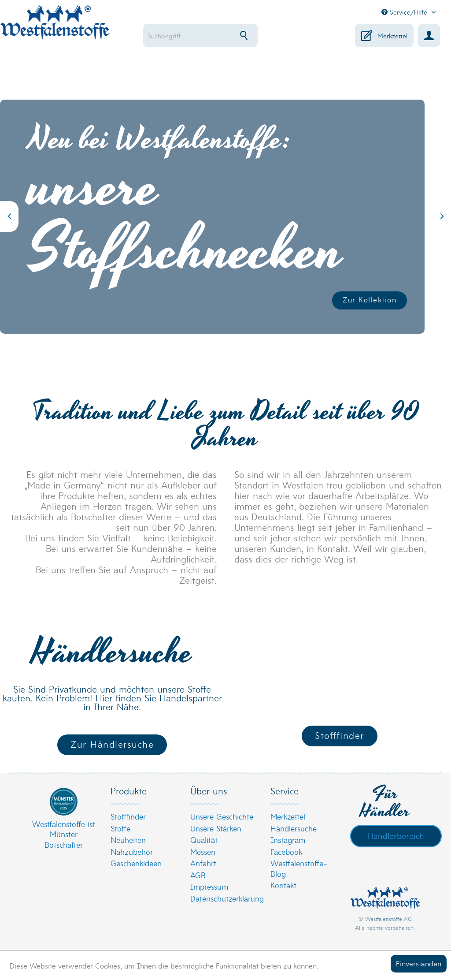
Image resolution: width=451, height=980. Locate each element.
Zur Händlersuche (112, 744)
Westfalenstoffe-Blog (299, 868)
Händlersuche (294, 828)
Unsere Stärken (216, 828)
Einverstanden (419, 963)
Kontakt (283, 885)
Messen (203, 851)
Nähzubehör (132, 851)
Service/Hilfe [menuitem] (405, 12)
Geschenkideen (136, 863)
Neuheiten (128, 840)
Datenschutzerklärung (223, 898)
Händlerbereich (396, 835)
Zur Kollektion (370, 299)
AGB (198, 875)
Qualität (204, 840)
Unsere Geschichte (222, 816)
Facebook (286, 851)
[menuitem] (206, 35)
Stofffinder (340, 735)
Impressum (209, 886)
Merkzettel (288, 816)
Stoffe (120, 828)
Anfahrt (203, 863)
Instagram (288, 840)
